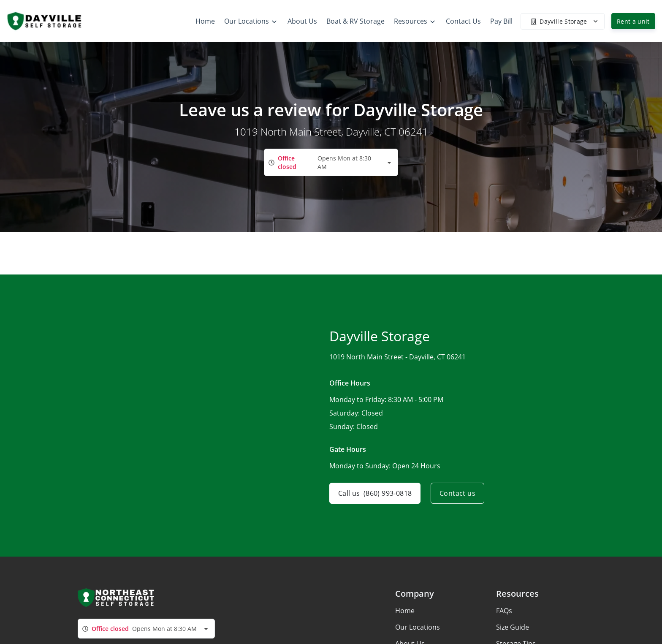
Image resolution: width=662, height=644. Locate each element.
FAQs (504, 611)
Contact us (457, 493)
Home (405, 611)
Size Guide (513, 627)
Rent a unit (633, 21)
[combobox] (331, 162)
